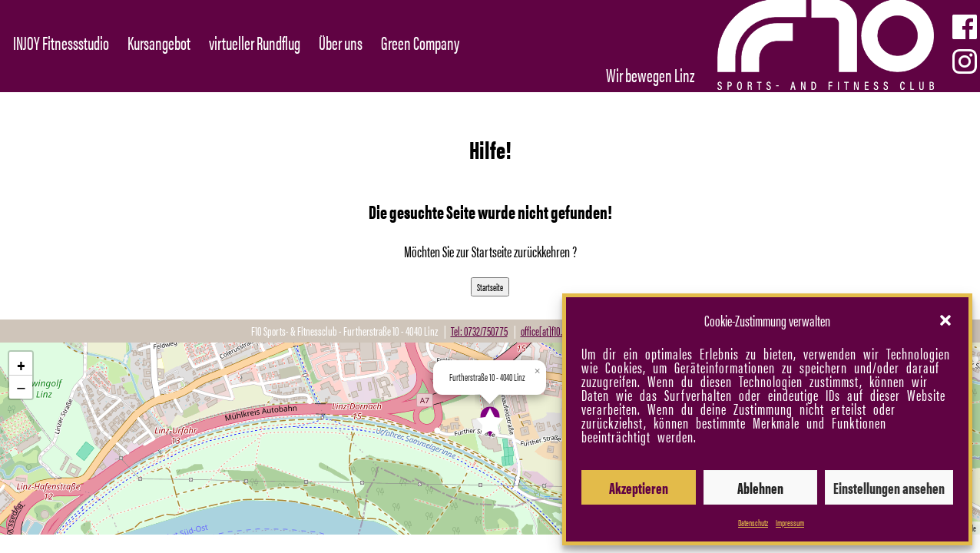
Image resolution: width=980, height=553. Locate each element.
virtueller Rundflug (255, 42)
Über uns (341, 42)
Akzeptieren (639, 487)
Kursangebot (159, 42)
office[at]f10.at (545, 331)
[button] (945, 320)
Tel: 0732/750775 (479, 331)
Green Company (420, 42)
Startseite (490, 287)
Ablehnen (760, 487)
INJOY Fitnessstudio (61, 42)
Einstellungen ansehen (889, 487)
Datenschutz (753, 522)
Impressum (790, 522)
